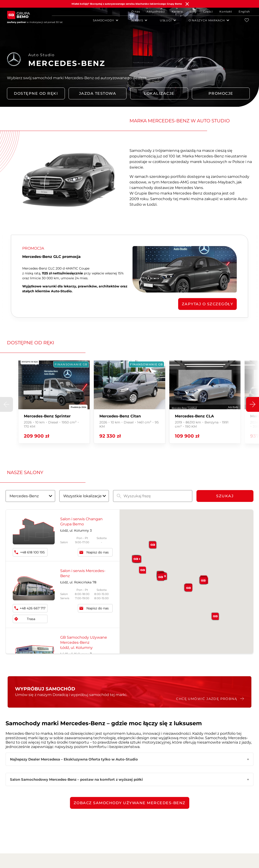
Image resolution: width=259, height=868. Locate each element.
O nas (136, 11)
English (244, 11)
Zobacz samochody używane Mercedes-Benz (130, 803)
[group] (54, 402)
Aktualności (156, 11)
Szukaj (225, 496)
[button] (253, 404)
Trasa (31, 619)
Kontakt (226, 11)
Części (208, 11)
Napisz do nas (98, 552)
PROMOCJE (221, 93)
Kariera (177, 11)
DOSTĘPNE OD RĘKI (36, 93)
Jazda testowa (98, 93)
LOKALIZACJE (159, 93)
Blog (193, 11)
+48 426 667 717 (33, 608)
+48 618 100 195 (32, 552)
